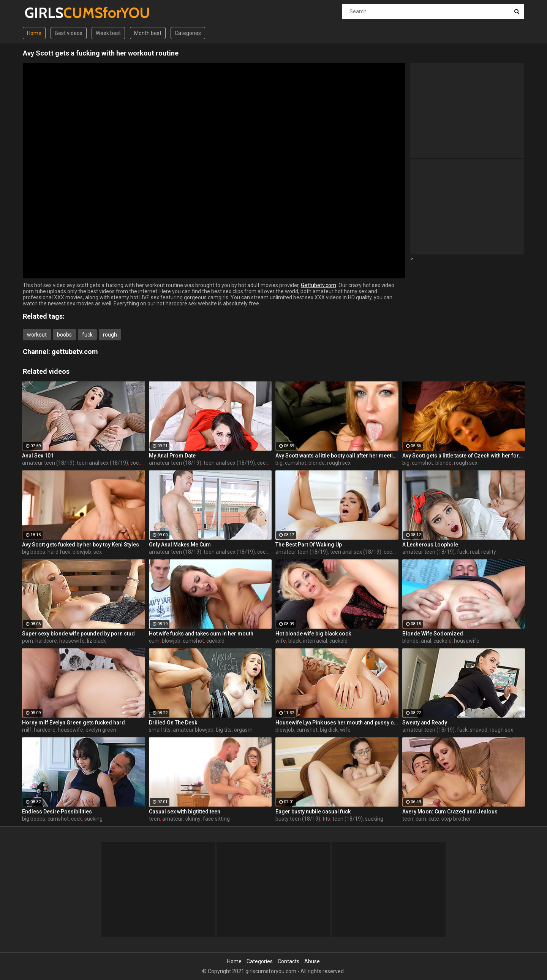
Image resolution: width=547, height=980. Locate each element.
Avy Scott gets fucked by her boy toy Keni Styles (81, 545)
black (295, 641)
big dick (329, 730)
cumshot (296, 463)
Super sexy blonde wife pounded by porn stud (78, 634)
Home (34, 33)
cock (136, 463)
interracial (315, 641)
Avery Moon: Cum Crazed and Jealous (450, 812)
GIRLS (45, 13)
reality (489, 552)
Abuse (312, 961)
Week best (108, 33)
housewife (72, 641)
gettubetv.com (75, 352)
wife (281, 641)
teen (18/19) (348, 819)
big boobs (34, 552)
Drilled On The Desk (173, 723)
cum (154, 641)
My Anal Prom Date (172, 456)
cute (434, 819)
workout (37, 335)
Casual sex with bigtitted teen (185, 812)
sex (98, 552)
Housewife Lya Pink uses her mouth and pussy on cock (337, 723)
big (279, 463)
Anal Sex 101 (38, 456)
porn (28, 641)
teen (154, 819)
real (474, 552)
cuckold (215, 641)
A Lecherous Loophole (430, 545)
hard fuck (59, 552)
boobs (64, 335)
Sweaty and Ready (425, 723)
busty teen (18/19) (298, 819)
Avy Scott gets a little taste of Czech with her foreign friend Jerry (464, 456)
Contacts (289, 961)
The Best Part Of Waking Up (309, 545)
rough (110, 335)
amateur (173, 819)
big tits (224, 730)
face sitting (216, 819)
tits (326, 819)
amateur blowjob (193, 730)
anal (426, 641)
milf (27, 730)
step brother (456, 819)
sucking (93, 819)
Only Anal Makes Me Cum (180, 545)
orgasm (243, 730)
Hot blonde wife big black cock (313, 634)
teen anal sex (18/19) (102, 463)
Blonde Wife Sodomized (433, 634)
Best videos (69, 33)
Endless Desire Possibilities (57, 812)
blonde (317, 463)
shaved (479, 730)
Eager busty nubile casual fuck (313, 812)
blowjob (82, 552)
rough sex (339, 463)
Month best (148, 33)
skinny (193, 819)
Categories (188, 33)
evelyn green (101, 730)
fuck (87, 335)
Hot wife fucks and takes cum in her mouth (201, 634)
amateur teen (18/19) (48, 463)
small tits (160, 730)
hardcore (46, 641)
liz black (96, 641)
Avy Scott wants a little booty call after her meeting (337, 456)
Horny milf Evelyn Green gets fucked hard (74, 723)
